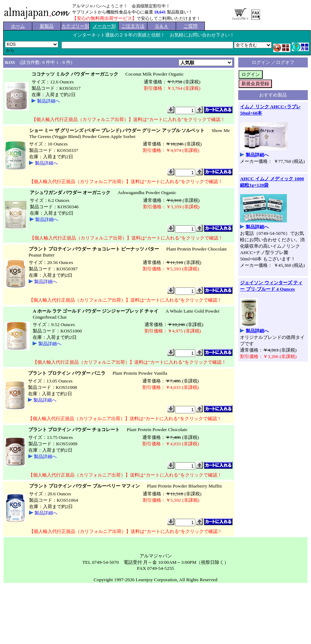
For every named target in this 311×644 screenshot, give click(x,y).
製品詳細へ (48, 101)
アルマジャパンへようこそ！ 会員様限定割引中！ (121, 6)
